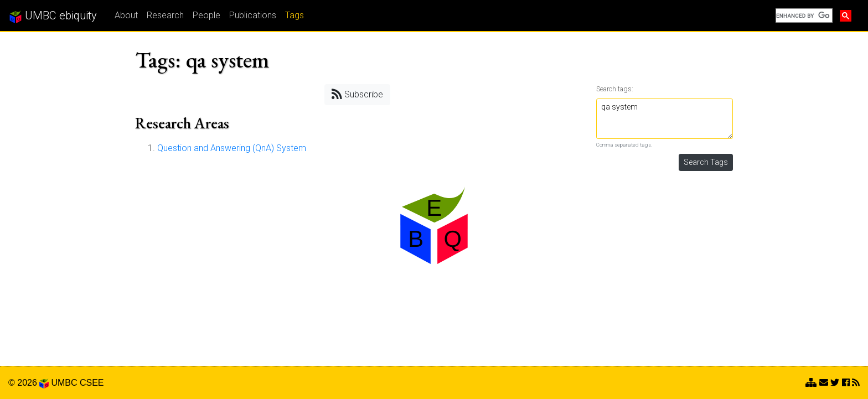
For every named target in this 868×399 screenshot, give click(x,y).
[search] (803, 15)
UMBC (64, 383)
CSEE (92, 383)
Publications (253, 15)
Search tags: (615, 89)
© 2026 (29, 383)
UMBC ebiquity (53, 16)
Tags (294, 15)
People (206, 15)
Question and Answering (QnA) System (232, 148)
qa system (665, 119)
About (126, 15)
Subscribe (357, 94)
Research (165, 15)
